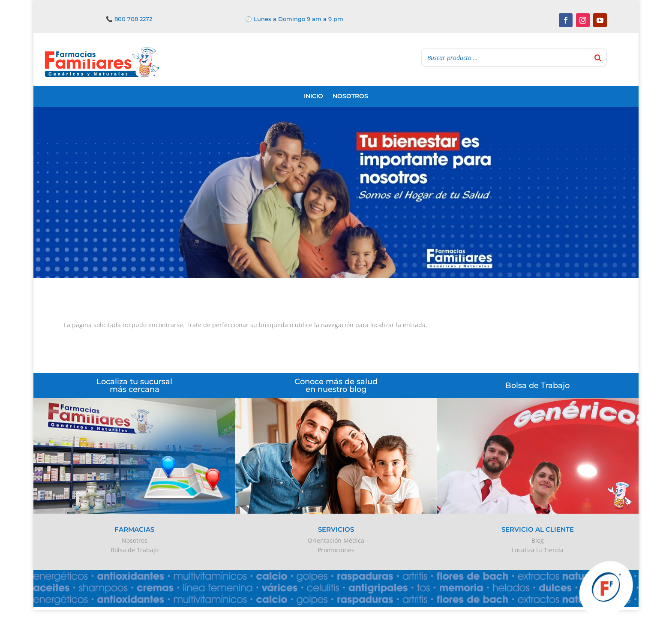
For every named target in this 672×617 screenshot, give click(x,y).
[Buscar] (598, 58)
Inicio (313, 96)
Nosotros (350, 96)
